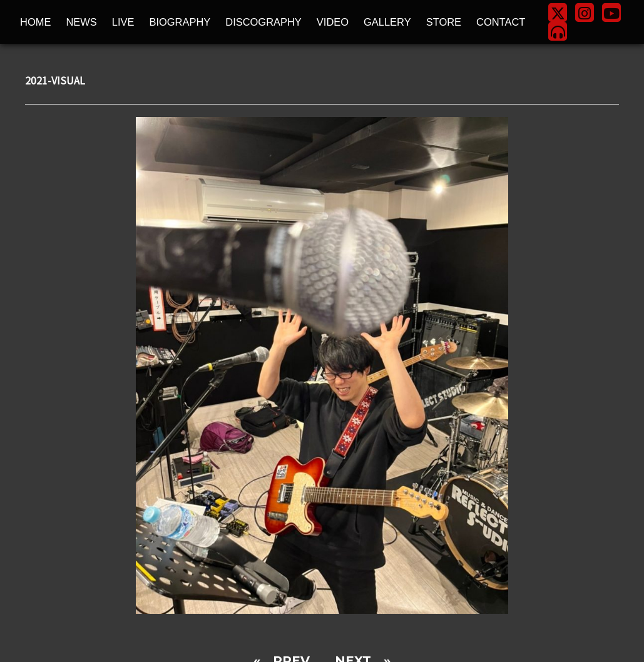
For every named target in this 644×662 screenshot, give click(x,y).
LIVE (123, 22)
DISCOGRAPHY (263, 22)
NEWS (81, 22)
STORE (444, 22)
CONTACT (501, 22)
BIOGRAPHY (180, 22)
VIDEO (333, 22)
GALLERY (387, 22)
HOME (35, 22)
